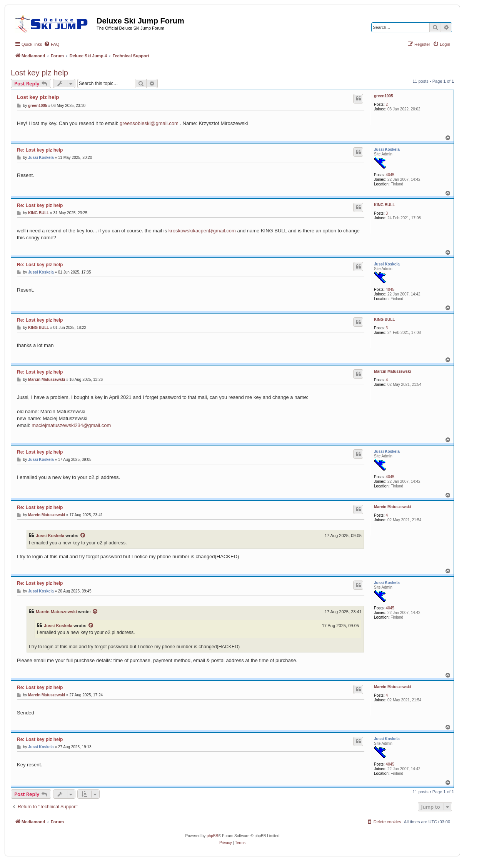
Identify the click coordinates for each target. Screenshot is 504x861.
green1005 (383, 96)
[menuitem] (52, 44)
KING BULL (384, 205)
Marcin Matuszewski (392, 371)
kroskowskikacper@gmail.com (202, 231)
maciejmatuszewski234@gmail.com (71, 425)
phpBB (212, 836)
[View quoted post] (83, 536)
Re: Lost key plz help (40, 150)
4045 (390, 175)
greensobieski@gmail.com (149, 123)
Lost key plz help (39, 73)
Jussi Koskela (387, 149)
